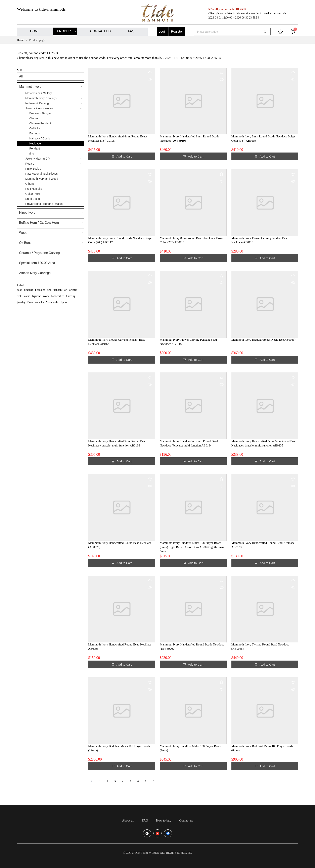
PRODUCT (65, 31)
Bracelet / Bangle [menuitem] (40, 113)
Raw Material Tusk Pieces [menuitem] (41, 174)
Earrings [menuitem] (35, 133)
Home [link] (21, 40)
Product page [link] (37, 40)
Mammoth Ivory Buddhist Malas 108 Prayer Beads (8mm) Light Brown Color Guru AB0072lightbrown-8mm (192, 547)
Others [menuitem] (30, 184)
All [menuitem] (21, 76)
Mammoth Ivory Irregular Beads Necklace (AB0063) (263, 340)
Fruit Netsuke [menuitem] (34, 189)
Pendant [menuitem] (35, 148)
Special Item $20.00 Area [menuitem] (37, 263)
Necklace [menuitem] (35, 143)
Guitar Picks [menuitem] (33, 194)
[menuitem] (35, 32)
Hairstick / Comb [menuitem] (40, 138)
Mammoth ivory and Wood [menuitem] (42, 179)
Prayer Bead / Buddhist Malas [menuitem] (44, 204)
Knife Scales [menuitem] (33, 169)
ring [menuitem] (32, 154)
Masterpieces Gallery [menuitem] (39, 93)
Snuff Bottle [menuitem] (33, 199)
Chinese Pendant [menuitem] (40, 123)
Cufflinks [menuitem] (35, 128)
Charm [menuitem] (34, 118)
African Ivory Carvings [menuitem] (35, 273)
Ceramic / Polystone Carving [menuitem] (39, 253)
